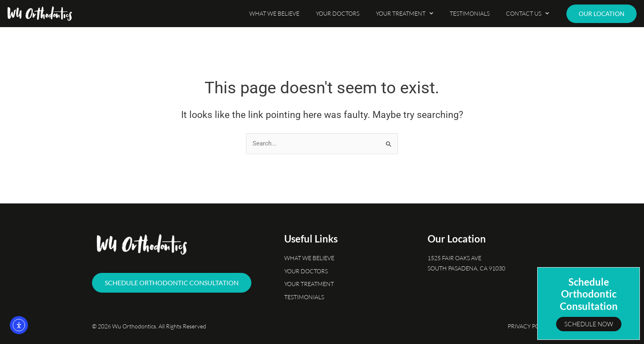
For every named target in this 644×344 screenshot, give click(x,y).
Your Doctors (338, 13)
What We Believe (274, 13)
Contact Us (528, 14)
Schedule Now (589, 324)
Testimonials (470, 13)
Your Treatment (405, 14)
